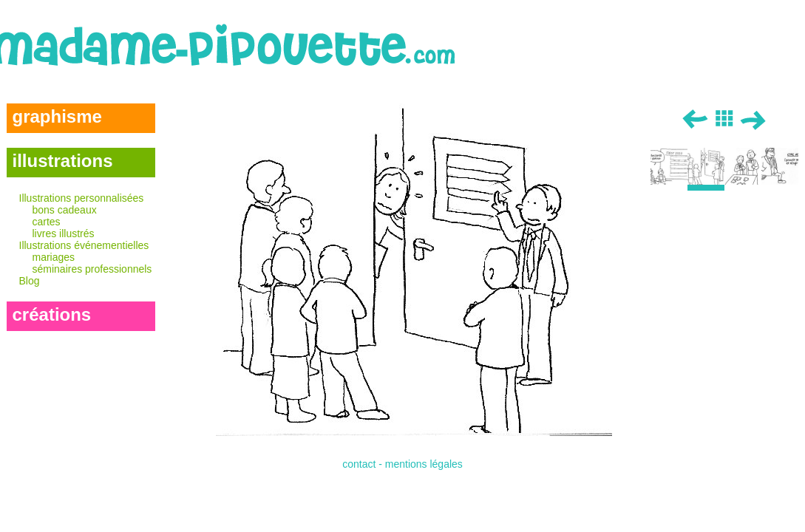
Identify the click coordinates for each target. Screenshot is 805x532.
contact (359, 464)
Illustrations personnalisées (87, 216)
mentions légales (424, 464)
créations (52, 314)
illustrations (63, 161)
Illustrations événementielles (87, 257)
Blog (30, 281)
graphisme (57, 116)
